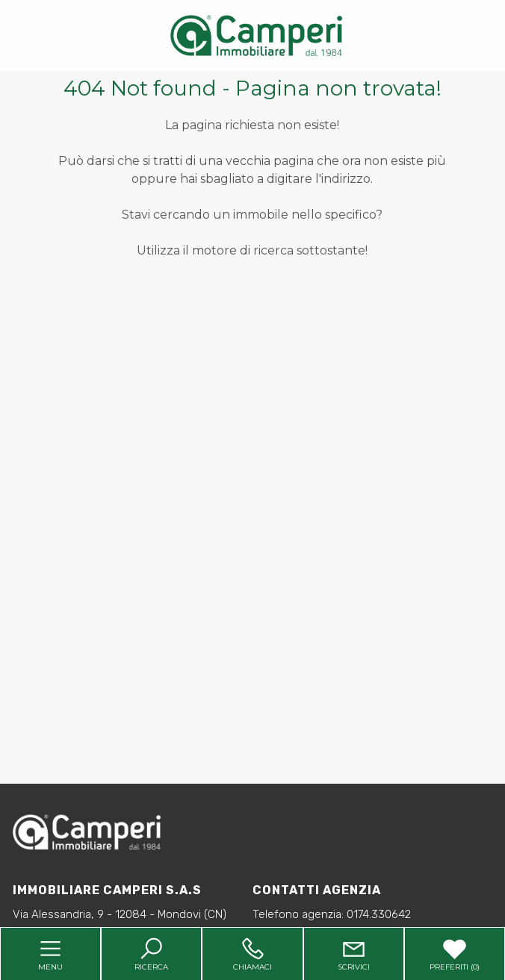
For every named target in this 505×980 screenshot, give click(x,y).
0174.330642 (379, 914)
